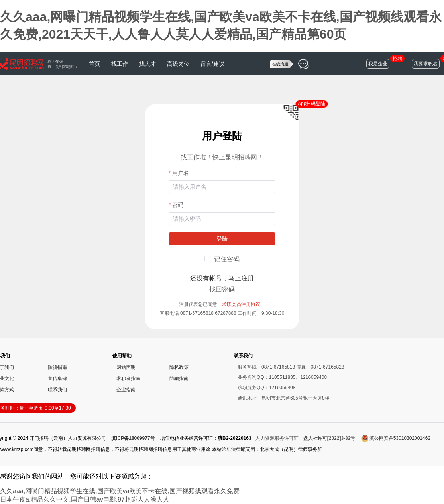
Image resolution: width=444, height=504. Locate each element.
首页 (94, 64)
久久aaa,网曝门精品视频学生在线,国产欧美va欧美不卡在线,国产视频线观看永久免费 (120, 491)
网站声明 (126, 367)
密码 (178, 205)
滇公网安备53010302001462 (396, 438)
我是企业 (378, 64)
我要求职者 (426, 64)
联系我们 (57, 390)
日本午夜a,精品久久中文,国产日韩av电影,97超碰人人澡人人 (85, 499)
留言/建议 (212, 64)
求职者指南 (128, 378)
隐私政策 (179, 367)
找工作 (120, 64)
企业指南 (126, 390)
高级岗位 (178, 64)
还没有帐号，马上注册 (222, 278)
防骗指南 (57, 367)
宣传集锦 (57, 378)
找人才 (147, 64)
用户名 (181, 173)
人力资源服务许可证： (305, 438)
